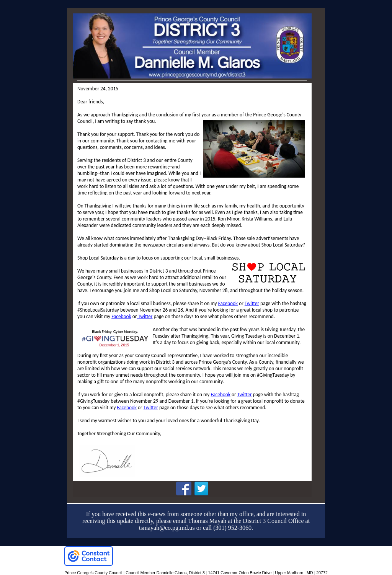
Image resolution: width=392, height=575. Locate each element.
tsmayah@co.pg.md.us (167, 528)
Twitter (252, 303)
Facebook (228, 303)
